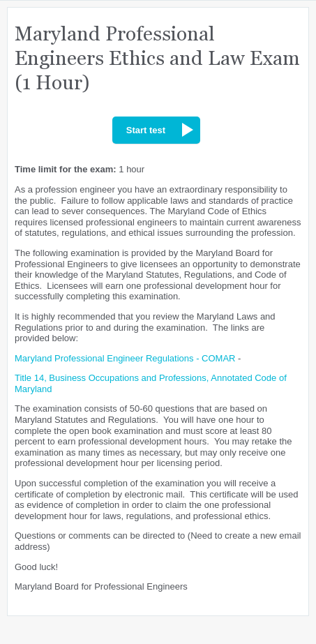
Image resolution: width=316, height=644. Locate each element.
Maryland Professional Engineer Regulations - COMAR (125, 358)
